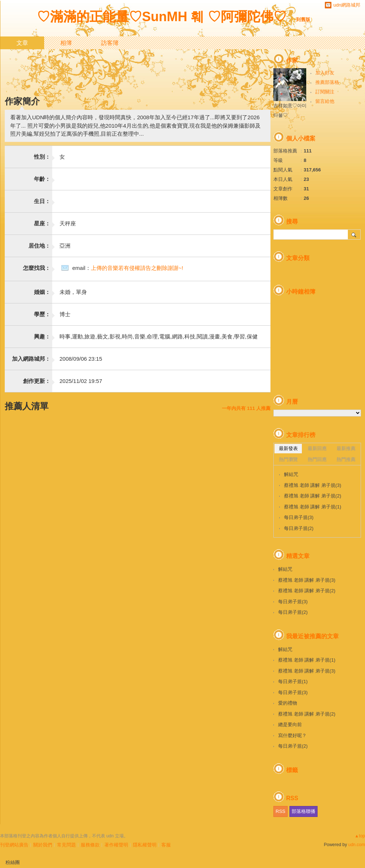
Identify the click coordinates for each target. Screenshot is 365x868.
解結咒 (291, 474)
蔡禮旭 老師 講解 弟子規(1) (313, 507)
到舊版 (303, 20)
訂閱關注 (325, 92)
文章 (22, 43)
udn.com (357, 845)
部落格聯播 (303, 811)
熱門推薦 (346, 459)
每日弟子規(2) (299, 528)
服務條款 (90, 845)
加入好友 (325, 73)
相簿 (66, 43)
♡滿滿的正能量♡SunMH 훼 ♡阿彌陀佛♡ (162, 17)
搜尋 (354, 235)
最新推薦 (346, 448)
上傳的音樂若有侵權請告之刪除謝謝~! (137, 268)
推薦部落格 (327, 82)
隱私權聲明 (145, 845)
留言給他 (325, 101)
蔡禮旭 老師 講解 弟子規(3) (313, 485)
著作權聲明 (116, 845)
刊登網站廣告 (14, 845)
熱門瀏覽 (288, 459)
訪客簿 (110, 43)
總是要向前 (290, 724)
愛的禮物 (288, 703)
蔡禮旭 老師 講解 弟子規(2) (313, 496)
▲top (360, 836)
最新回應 (317, 448)
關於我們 (43, 845)
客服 (166, 845)
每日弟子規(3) (299, 517)
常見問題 (66, 845)
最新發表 (288, 448)
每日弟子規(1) (293, 681)
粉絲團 (13, 862)
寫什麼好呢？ (292, 735)
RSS (281, 811)
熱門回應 (317, 459)
